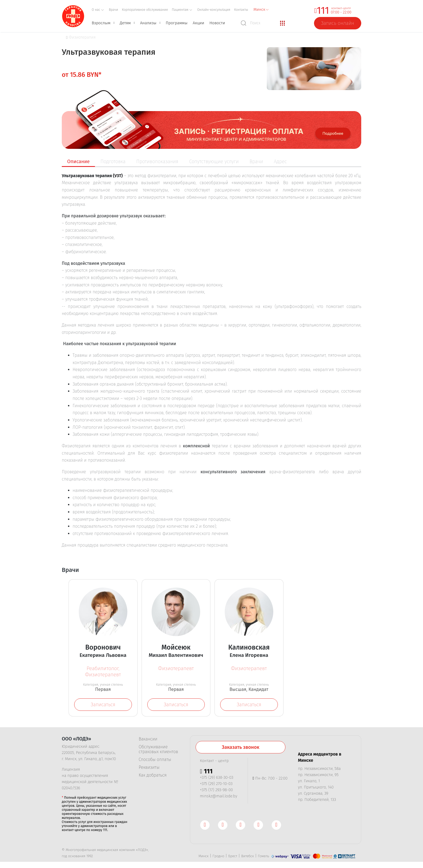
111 (323, 11)
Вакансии (148, 740)
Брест (233, 857)
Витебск (248, 857)
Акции (198, 23)
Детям (125, 23)
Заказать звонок (241, 748)
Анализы (148, 23)
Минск (204, 857)
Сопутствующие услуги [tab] (214, 162)
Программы (177, 23)
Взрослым (101, 23)
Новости (217, 23)
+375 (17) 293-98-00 (216, 791)
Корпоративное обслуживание (145, 10)
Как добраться (153, 776)
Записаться (103, 705)
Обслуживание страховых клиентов (158, 750)
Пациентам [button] (182, 10)
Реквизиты (149, 768)
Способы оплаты (155, 761)
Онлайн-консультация (214, 10)
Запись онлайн (338, 23)
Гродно (218, 857)
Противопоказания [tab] (157, 162)
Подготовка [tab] (113, 162)
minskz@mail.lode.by (219, 797)
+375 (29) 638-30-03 (217, 778)
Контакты (241, 10)
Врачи (114, 10)
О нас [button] (98, 10)
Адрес (280, 162)
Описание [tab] (78, 162)
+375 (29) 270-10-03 (216, 785)
